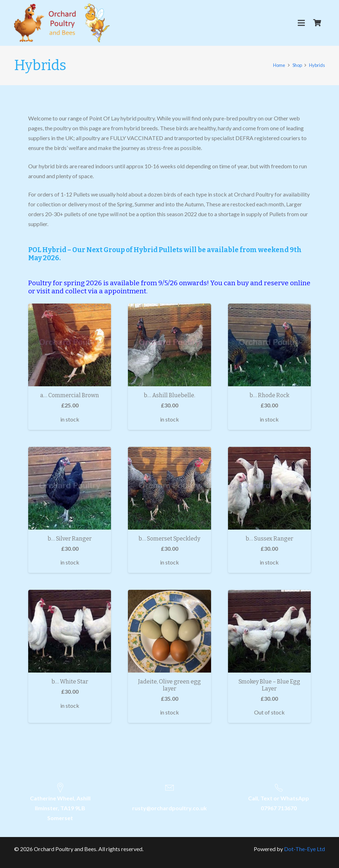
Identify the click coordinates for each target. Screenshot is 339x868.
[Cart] (317, 23)
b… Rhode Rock (269, 395)
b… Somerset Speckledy (169, 539)
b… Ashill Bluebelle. (169, 395)
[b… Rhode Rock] (269, 345)
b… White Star (70, 682)
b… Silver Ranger (70, 539)
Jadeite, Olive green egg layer (169, 685)
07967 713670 (279, 808)
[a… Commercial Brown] (70, 345)
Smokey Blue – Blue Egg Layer (269, 685)
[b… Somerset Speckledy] (169, 488)
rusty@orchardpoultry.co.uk (169, 808)
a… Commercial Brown (70, 395)
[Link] (62, 23)
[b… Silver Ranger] (70, 488)
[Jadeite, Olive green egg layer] (169, 631)
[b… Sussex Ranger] (269, 488)
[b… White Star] (70, 631)
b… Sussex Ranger (269, 539)
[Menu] (301, 23)
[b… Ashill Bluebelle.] (169, 345)
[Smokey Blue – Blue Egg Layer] (269, 631)
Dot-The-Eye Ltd (304, 849)
